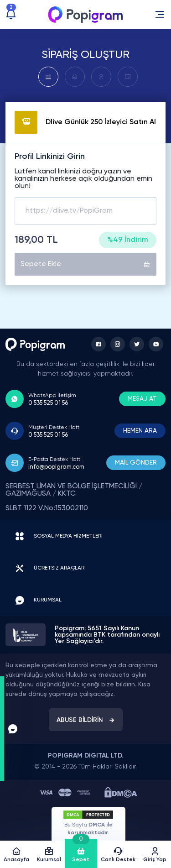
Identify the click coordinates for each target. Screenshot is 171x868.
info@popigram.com (56, 467)
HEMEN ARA (140, 431)
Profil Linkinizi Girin (50, 157)
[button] (160, 15)
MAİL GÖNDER (136, 463)
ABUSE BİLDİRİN (86, 720)
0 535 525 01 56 (48, 403)
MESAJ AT (142, 399)
